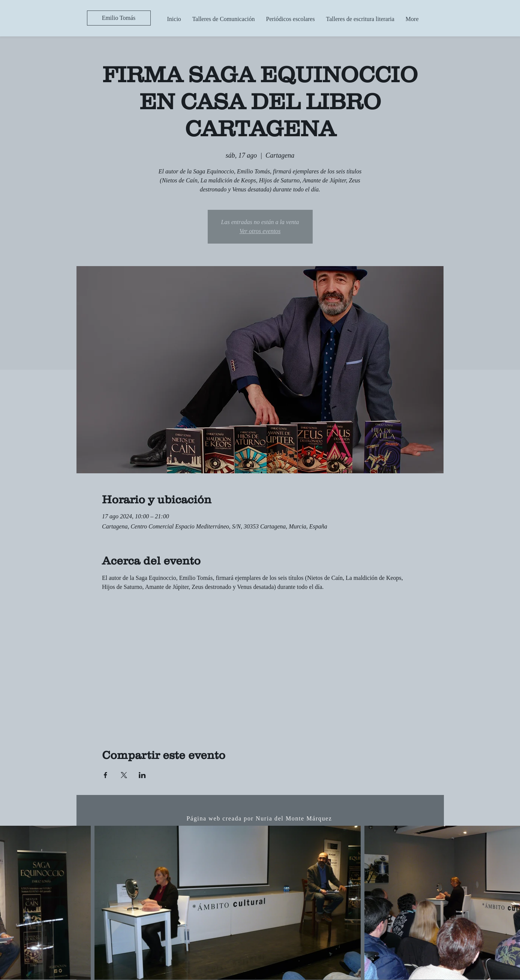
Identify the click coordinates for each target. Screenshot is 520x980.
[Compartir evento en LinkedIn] (142, 775)
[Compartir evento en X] (124, 775)
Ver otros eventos (260, 231)
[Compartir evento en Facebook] (106, 775)
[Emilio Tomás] (119, 18)
